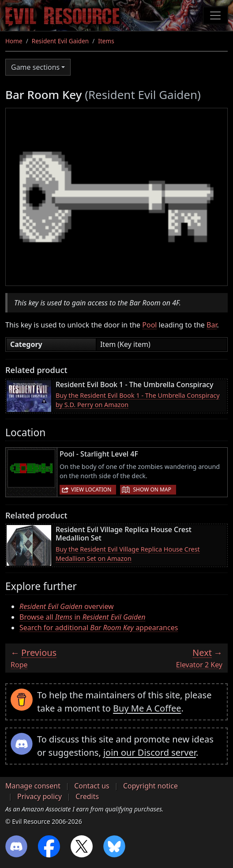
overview (67, 606)
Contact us (92, 786)
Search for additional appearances (99, 628)
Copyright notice (150, 786)
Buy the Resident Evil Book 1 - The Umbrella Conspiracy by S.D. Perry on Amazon (137, 400)
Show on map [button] (152, 489)
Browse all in (83, 617)
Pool (149, 325)
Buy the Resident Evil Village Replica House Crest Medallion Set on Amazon (128, 554)
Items (106, 41)
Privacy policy (39, 796)
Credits (87, 796)
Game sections (35, 67)
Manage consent (33, 786)
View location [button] (91, 489)
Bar (212, 325)
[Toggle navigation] (215, 15)
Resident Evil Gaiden (60, 41)
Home (14, 41)
